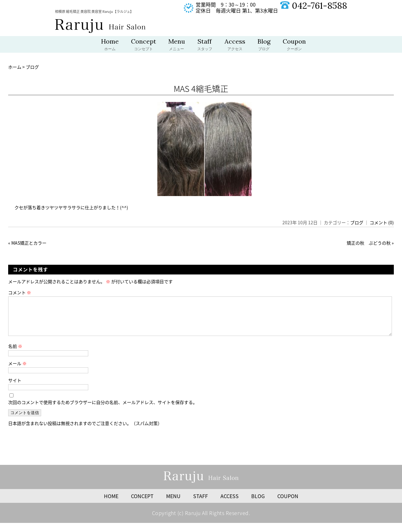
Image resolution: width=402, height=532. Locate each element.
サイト (15, 388)
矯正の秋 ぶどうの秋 (369, 243)
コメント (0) (382, 222)
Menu (177, 45)
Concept (144, 45)
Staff (205, 45)
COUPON (288, 503)
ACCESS (230, 503)
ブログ (357, 222)
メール (17, 371)
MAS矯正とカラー (29, 243)
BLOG (258, 503)
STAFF (201, 503)
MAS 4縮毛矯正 (201, 88)
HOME (111, 503)
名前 (15, 354)
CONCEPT (142, 503)
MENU (173, 503)
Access (235, 45)
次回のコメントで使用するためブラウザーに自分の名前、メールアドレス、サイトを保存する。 (103, 410)
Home (110, 45)
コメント (20, 292)
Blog (264, 45)
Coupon (294, 45)
